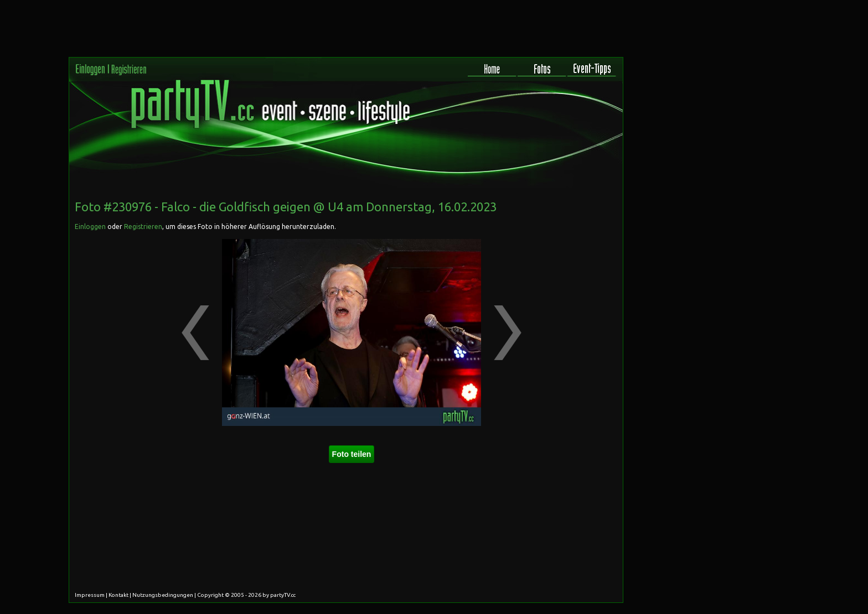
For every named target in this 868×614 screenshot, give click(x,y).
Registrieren (143, 227)
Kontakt (118, 595)
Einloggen (90, 227)
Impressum (90, 595)
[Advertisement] (573, 262)
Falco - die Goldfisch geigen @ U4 (252, 207)
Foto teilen (352, 454)
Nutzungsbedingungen (163, 595)
